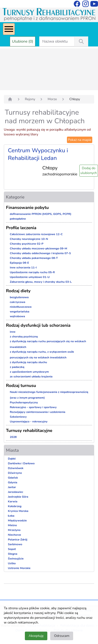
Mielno (12, 525)
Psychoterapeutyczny (24, 402)
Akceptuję (36, 636)
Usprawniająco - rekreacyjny (29, 421)
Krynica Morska (18, 511)
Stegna (13, 554)
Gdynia (13, 482)
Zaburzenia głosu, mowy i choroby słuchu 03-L (41, 282)
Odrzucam (62, 636)
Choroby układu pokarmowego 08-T (34, 258)
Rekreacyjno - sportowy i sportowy (33, 407)
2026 (13, 437)
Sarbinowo (15, 544)
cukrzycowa (18, 302)
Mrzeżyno (14, 530)
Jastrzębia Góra (18, 497)
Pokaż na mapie (80, 140)
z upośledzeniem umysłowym (29, 372)
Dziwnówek (16, 468)
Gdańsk (13, 478)
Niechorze (14, 535)
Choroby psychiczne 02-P (27, 244)
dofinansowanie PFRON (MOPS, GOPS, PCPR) (41, 214)
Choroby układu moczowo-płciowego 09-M (38, 248)
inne (13, 332)
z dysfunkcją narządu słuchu (28, 362)
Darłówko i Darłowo (21, 463)
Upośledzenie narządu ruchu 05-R (32, 272)
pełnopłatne (18, 219)
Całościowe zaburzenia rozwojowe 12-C (36, 234)
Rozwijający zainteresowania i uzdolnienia (38, 412)
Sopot (12, 549)
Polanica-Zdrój (18, 540)
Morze (52, 99)
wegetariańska (20, 312)
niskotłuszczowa (21, 307)
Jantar (12, 487)
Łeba (11, 516)
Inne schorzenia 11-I (23, 268)
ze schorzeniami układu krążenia (31, 376)
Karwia (13, 501)
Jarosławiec (16, 492)
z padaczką (17, 367)
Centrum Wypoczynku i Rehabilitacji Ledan (38, 154)
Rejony (30, 99)
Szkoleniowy (18, 417)
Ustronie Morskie (19, 568)
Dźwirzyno (15, 473)
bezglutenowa (19, 297)
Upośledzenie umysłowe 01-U (30, 277)
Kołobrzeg (15, 506)
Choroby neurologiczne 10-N (29, 239)
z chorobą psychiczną (24, 337)
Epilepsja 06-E (19, 263)
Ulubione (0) (23, 41)
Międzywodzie (17, 520)
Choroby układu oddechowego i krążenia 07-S (40, 253)
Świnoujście (16, 559)
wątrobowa (17, 316)
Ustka (12, 563)
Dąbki (12, 459)
